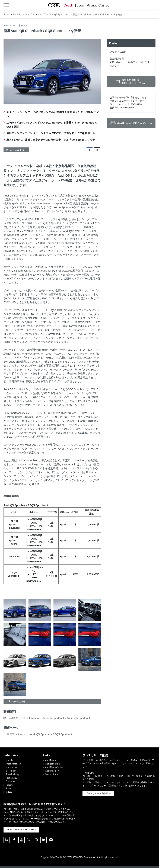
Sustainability (12, 774)
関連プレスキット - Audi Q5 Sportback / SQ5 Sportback (39, 734)
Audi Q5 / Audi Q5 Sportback (53, 14)
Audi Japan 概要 (53, 764)
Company (10, 781)
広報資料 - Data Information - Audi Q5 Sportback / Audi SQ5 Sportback (49, 718)
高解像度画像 (19, 701)
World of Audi (52, 774)
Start (6, 14)
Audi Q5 (30, 14)
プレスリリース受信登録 (98, 793)
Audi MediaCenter (54, 767)
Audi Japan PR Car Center (21, 830)
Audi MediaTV (52, 771)
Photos (9, 788)
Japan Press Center (88, 5)
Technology (11, 778)
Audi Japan (50, 760)
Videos (9, 792)
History (9, 785)
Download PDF (18, 150)
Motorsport (11, 767)
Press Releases (13, 764)
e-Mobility (11, 771)
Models (17, 14)
